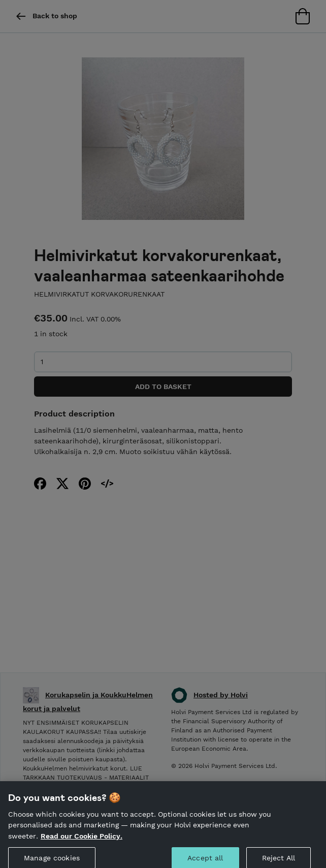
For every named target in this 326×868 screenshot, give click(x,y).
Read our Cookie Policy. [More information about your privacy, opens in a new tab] (81, 841)
